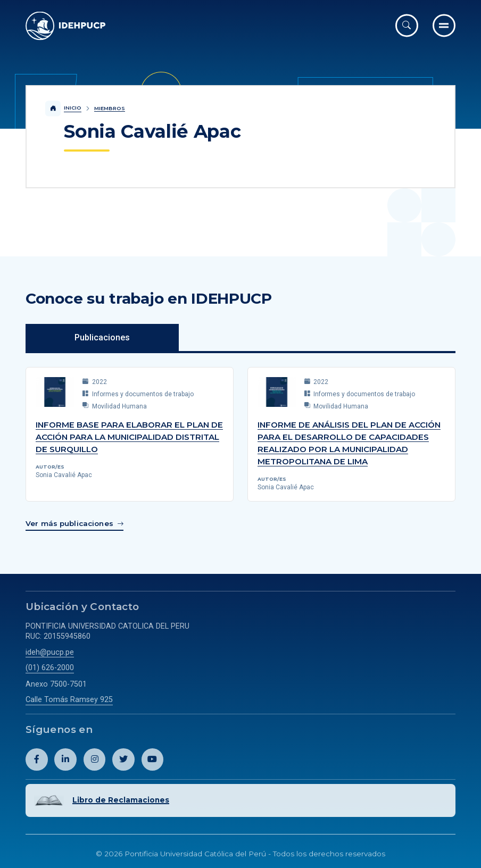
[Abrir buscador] (407, 25)
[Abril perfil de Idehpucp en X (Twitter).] (123, 758)
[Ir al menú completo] (444, 25)
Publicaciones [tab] (102, 337)
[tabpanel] (240, 446)
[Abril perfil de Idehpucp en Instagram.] (95, 758)
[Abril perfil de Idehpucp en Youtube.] (153, 758)
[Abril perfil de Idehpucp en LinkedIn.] (65, 758)
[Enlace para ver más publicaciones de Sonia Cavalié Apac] (74, 523)
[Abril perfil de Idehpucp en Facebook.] (37, 758)
